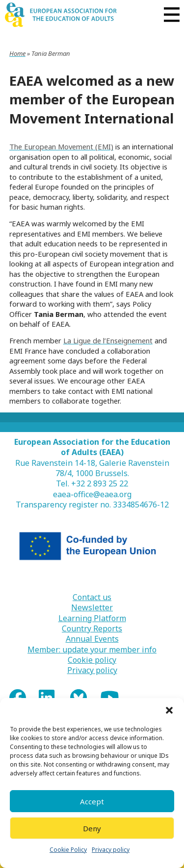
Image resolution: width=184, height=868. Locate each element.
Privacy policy (111, 850)
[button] (169, 710)
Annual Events (92, 639)
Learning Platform (92, 618)
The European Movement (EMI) (61, 146)
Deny (92, 828)
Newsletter (92, 608)
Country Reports (92, 629)
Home (17, 53)
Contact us (92, 597)
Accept (92, 801)
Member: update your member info (92, 650)
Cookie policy (92, 660)
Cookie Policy (68, 850)
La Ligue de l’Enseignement (108, 340)
